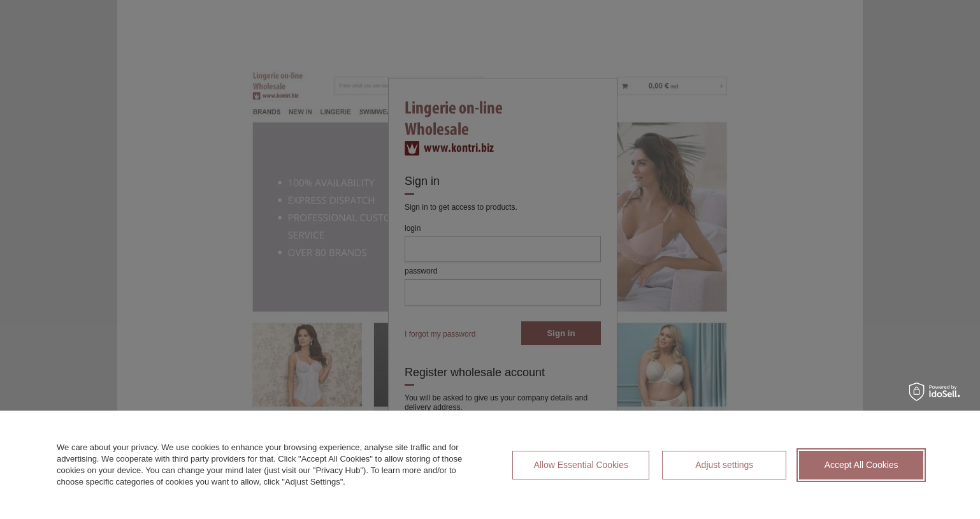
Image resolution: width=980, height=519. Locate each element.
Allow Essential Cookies (581, 465)
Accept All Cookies (861, 465)
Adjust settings (724, 465)
